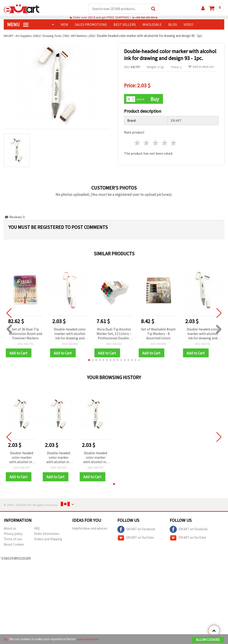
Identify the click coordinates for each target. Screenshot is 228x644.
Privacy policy (13, 535)
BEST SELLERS (125, 25)
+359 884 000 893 (145, 18)
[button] (89, 361)
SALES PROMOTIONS (91, 25)
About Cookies (14, 545)
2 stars (147, 143)
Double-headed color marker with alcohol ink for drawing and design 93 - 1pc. (22, 458)
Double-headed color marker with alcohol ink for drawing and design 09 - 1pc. (70, 334)
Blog (173, 25)
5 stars (174, 143)
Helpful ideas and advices (90, 529)
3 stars (156, 143)
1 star (137, 143)
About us (10, 529)
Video (188, 25)
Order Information (47, 535)
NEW (64, 25)
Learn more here (89, 639)
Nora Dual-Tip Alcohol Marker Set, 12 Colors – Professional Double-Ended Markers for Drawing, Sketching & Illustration (114, 334)
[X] (6, 639)
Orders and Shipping (48, 540)
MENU (18, 25)
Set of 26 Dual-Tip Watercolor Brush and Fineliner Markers (25, 334)
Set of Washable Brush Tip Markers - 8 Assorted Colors (158, 334)
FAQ (37, 529)
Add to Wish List (201, 67)
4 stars (165, 143)
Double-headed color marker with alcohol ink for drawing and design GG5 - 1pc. (203, 334)
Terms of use (13, 540)
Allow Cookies (208, 640)
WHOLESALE (152, 25)
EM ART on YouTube (136, 539)
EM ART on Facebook (136, 530)
